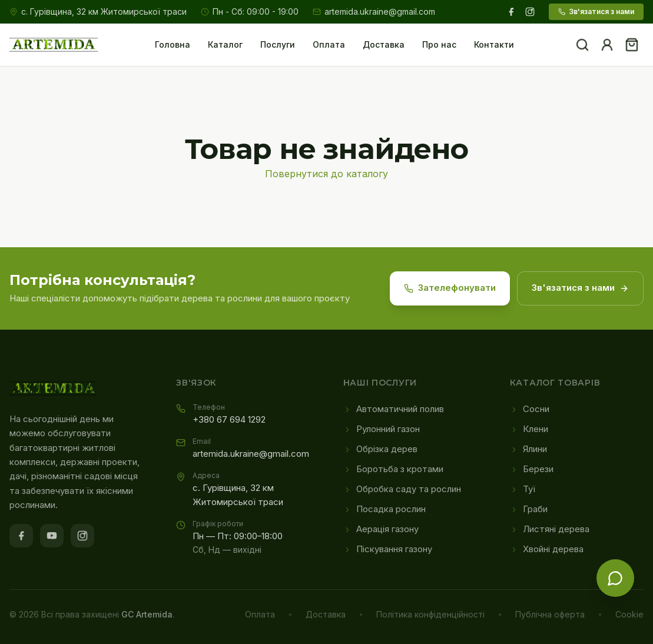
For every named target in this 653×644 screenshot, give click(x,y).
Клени (529, 429)
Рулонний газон (382, 429)
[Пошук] (582, 45)
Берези (532, 469)
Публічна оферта (550, 614)
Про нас (439, 44)
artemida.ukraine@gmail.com (374, 11)
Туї (523, 489)
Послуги (278, 44)
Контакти (494, 44)
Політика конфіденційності (430, 614)
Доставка (384, 44)
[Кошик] (632, 45)
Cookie (629, 614)
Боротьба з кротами (393, 469)
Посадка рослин (384, 509)
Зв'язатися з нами (596, 11)
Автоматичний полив (394, 409)
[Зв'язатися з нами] (615, 578)
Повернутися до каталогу (326, 174)
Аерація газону (381, 529)
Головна (173, 44)
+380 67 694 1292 (229, 420)
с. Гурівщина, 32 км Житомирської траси (104, 11)
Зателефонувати (450, 288)
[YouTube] (52, 536)
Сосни (530, 409)
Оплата (329, 44)
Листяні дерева (550, 529)
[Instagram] (530, 12)
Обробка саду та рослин (402, 489)
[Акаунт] (607, 45)
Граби (529, 509)
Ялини (528, 449)
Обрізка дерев (380, 449)
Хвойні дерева (547, 549)
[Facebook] (511, 12)
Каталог (225, 44)
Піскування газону (388, 549)
